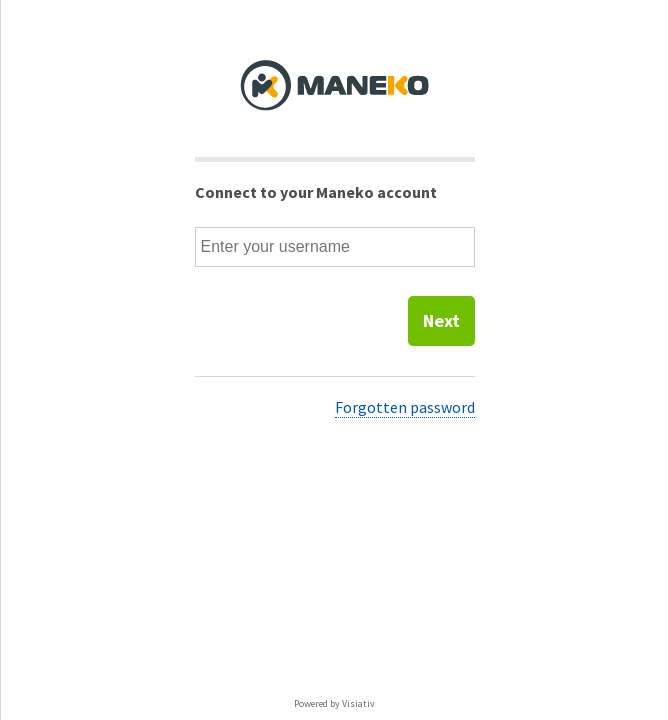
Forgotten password (405, 407)
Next (441, 320)
